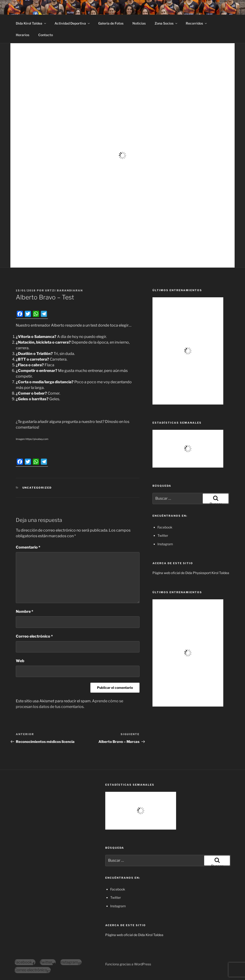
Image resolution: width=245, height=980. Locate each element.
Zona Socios (166, 23)
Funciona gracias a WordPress (128, 964)
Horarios (23, 35)
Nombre (25, 611)
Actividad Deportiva (72, 23)
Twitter (163, 535)
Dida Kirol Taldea (31, 23)
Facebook (165, 527)
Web (20, 661)
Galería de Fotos (111, 23)
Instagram (165, 544)
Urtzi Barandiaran (64, 290)
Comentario (28, 547)
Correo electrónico (34, 636)
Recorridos (197, 23)
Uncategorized (37, 488)
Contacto (46, 35)
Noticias (139, 23)
